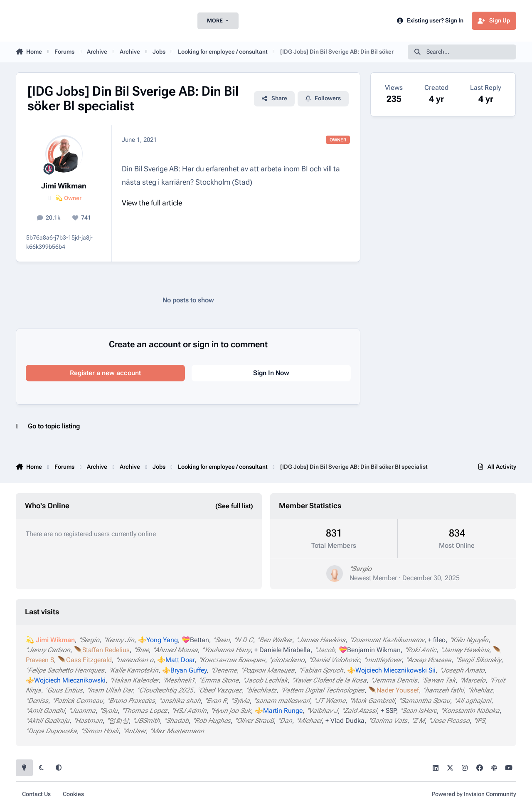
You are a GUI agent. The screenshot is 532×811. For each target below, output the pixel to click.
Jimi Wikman (64, 186)
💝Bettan (195, 640)
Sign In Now (271, 373)
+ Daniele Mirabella (282, 650)
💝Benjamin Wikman (370, 650)
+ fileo (437, 640)
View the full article (152, 203)
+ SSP (388, 711)
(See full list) (234, 506)
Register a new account (105, 373)
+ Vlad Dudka (345, 721)
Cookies (73, 794)
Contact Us (36, 794)
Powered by (474, 794)
